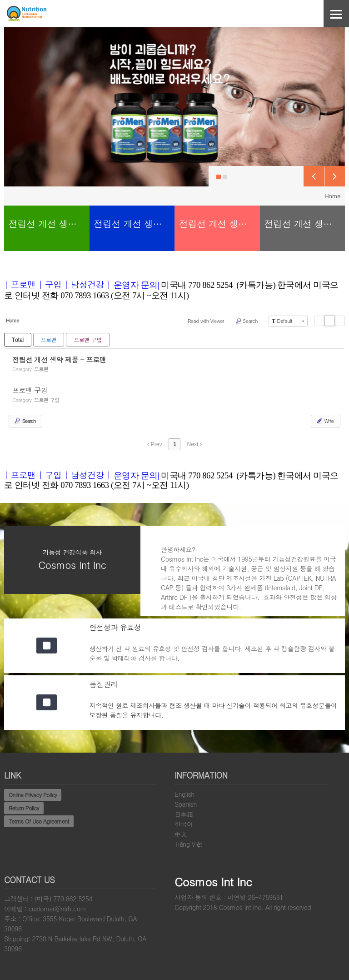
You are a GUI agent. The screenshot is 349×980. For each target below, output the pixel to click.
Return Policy (24, 808)
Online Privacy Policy (33, 795)
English (184, 794)
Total (18, 339)
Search (246, 321)
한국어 (184, 824)
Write (325, 421)
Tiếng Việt (188, 844)
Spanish (186, 804)
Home (332, 196)
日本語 (184, 814)
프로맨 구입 (88, 339)
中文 (181, 834)
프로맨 (49, 339)
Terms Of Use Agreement (39, 821)
